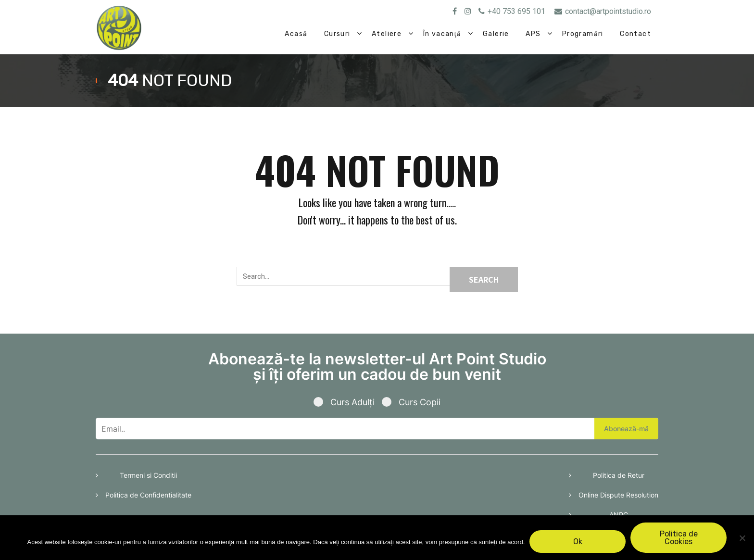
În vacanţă (442, 34)
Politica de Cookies (679, 538)
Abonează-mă (626, 429)
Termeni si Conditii (148, 475)
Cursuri (337, 34)
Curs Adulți (348, 402)
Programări (583, 34)
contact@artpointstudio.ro (603, 11)
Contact (635, 34)
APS (533, 34)
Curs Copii (411, 402)
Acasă (296, 34)
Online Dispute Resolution (618, 495)
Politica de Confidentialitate (148, 495)
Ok (578, 541)
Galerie (496, 34)
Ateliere (387, 34)
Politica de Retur (619, 475)
